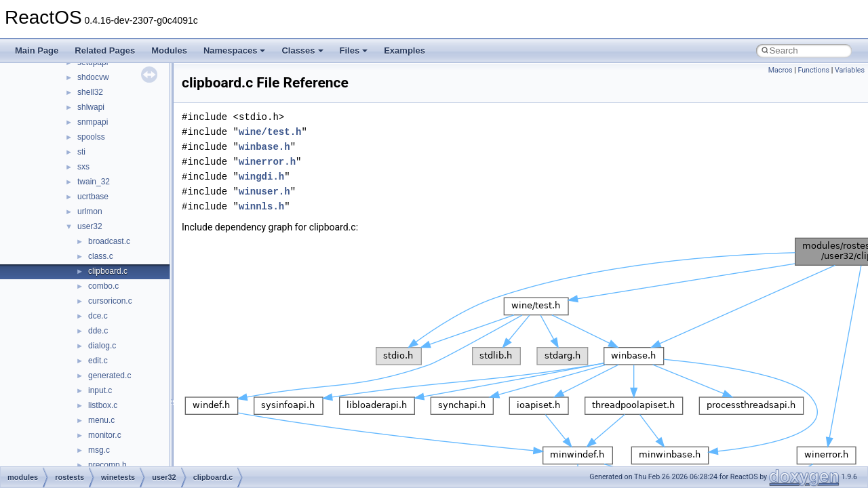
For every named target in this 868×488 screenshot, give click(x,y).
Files (354, 50)
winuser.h (264, 191)
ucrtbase (93, 197)
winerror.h (267, 162)
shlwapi (91, 107)
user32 (90, 226)
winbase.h (264, 147)
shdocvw (93, 77)
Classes (302, 50)
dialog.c (102, 346)
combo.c (103, 286)
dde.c (98, 331)
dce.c (98, 316)
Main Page (37, 50)
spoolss (91, 137)
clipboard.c (108, 271)
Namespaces (235, 50)
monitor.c (105, 435)
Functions (813, 70)
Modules (169, 50)
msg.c (99, 450)
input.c (100, 390)
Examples (405, 50)
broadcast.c (109, 241)
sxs (83, 167)
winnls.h (261, 206)
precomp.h (107, 465)
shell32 (90, 92)
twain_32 (94, 182)
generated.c (110, 375)
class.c (101, 256)
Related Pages (105, 50)
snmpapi (93, 122)
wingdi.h (261, 177)
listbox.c (103, 405)
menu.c (101, 420)
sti (81, 152)
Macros (781, 70)
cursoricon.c (110, 301)
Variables (850, 70)
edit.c (98, 361)
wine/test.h (270, 132)
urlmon (90, 211)
